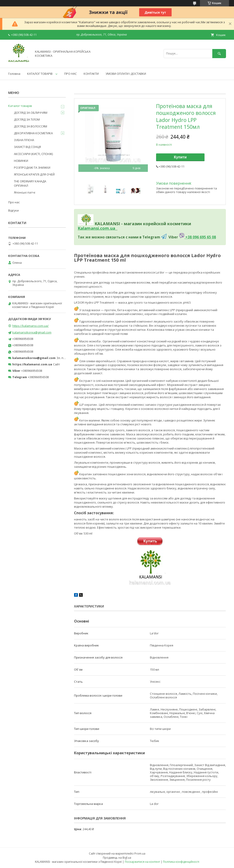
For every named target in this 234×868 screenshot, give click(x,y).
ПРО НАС (70, 74)
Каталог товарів (20, 106)
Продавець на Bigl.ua (117, 858)
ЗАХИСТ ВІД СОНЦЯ (27, 147)
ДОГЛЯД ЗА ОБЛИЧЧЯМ (31, 113)
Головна (14, 74)
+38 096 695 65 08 (200, 237)
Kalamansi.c (90, 228)
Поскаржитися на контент (142, 862)
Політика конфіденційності (181, 862)
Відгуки (13, 210)
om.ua (109, 228)
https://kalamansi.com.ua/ (31, 326)
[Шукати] (219, 53)
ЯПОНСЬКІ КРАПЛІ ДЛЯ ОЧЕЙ (34, 174)
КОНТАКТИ (91, 74)
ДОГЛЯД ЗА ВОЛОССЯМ (31, 126)
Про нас (14, 202)
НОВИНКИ (21, 161)
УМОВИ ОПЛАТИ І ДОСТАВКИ (126, 74)
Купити (180, 157)
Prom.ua (140, 854)
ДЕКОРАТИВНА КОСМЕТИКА (33, 133)
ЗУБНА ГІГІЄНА (24, 140)
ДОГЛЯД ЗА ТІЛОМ (27, 119)
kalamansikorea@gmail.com (32, 332)
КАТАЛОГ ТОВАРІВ (40, 74)
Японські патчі (25, 192)
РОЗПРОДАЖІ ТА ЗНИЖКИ (32, 168)
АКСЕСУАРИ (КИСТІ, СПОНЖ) (33, 154)
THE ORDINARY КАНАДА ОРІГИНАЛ (30, 183)
